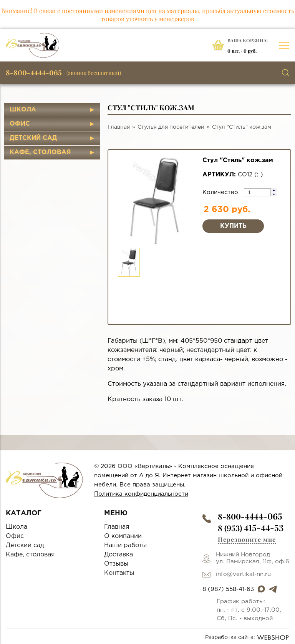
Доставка (118, 555)
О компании (123, 536)
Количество (221, 192)
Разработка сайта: (247, 637)
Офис (20, 124)
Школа (23, 110)
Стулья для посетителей (171, 127)
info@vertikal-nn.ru (243, 574)
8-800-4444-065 (34, 73)
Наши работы (125, 545)
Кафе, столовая (40, 152)
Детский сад (33, 138)
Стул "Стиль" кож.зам (242, 127)
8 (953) (251, 528)
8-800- (250, 516)
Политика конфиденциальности (141, 494)
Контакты (119, 573)
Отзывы (116, 564)
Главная (119, 127)
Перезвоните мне (247, 539)
